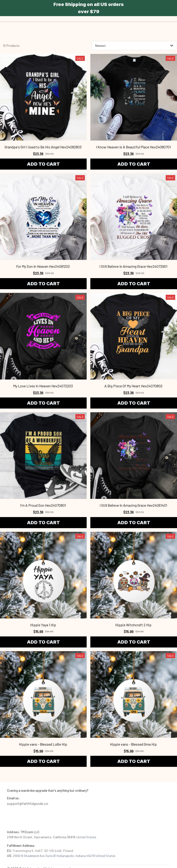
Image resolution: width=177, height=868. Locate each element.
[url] (13, 798)
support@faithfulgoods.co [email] (28, 803)
